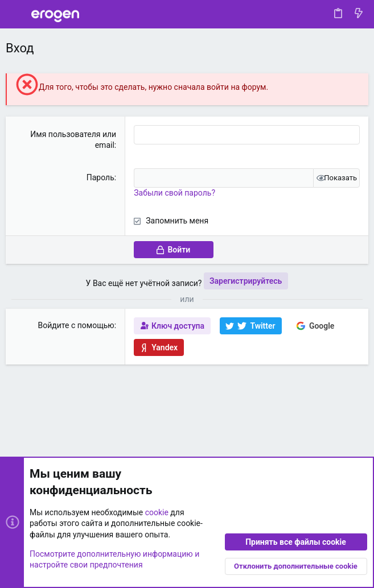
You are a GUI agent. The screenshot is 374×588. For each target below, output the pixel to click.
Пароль (100, 177)
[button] (17, 14)
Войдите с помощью (76, 325)
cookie (157, 512)
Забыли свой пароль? (174, 193)
